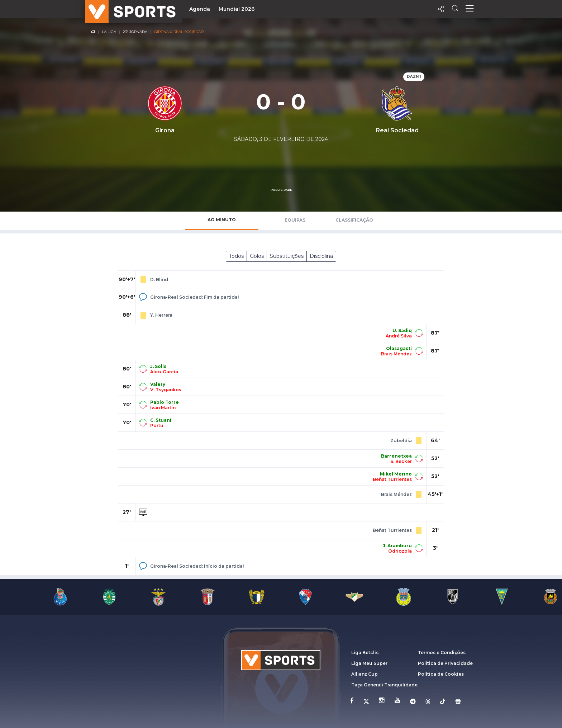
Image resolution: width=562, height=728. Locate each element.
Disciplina (321, 256)
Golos (257, 256)
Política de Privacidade (445, 663)
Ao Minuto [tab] (222, 220)
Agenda (200, 9)
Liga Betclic (365, 653)
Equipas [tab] (295, 220)
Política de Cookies (441, 674)
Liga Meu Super (369, 663)
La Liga (109, 32)
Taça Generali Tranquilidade (384, 685)
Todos (236, 256)
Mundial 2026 (237, 9)
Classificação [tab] (354, 220)
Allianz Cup (365, 674)
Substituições (287, 256)
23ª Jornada (135, 32)
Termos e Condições (442, 653)
